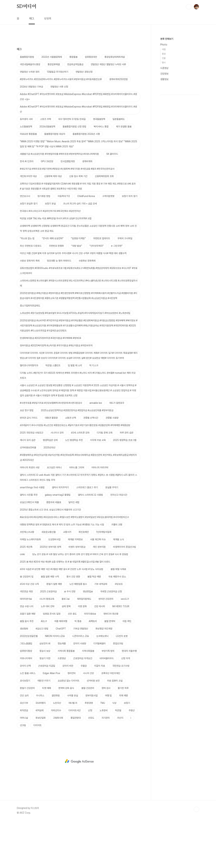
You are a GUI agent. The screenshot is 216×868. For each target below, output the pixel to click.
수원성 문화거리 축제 (30, 308)
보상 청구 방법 (27, 458)
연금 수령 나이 (27, 654)
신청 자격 (126, 706)
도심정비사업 (54, 587)
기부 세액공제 (101, 631)
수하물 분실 (73, 743)
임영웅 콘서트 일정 (52, 661)
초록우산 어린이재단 (111, 721)
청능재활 (62, 691)
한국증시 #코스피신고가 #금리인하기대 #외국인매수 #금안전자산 (50, 258)
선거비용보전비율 (28, 495)
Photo (164, 45)
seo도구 (125, 646)
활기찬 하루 (123, 735)
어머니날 (24, 765)
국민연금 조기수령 (121, 713)
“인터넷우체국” (97, 293)
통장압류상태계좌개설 (115, 104)
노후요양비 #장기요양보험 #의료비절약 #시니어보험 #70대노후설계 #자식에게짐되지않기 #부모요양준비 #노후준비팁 (75, 360)
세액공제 (39, 758)
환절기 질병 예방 (54, 631)
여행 (164, 49)
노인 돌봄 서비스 (28, 721)
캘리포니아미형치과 (29, 413)
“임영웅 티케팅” (78, 286)
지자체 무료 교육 (98, 487)
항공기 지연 (45, 706)
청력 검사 (106, 735)
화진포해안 (84, 579)
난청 (90, 758)
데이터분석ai (26, 646)
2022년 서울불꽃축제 (52, 104)
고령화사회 (58, 765)
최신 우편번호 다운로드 (31, 293)
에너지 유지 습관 (28, 487)
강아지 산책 (25, 713)
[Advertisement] (79, 65)
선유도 (91, 765)
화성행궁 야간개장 (104, 676)
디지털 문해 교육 (105, 480)
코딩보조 (119, 631)
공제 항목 (66, 654)
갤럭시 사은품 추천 (29, 542)
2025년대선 (49, 495)
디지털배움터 (100, 691)
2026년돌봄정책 (47, 174)
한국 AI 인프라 (27, 209)
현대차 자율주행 (129, 698)
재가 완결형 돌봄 (124, 174)
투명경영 (89, 750)
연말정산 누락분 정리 (30, 119)
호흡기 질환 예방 (28, 661)
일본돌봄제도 (119, 166)
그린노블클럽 (26, 691)
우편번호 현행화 (56, 293)
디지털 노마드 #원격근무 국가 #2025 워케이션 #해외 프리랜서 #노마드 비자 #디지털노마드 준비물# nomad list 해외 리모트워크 (78, 423)
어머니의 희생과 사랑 (30, 515)
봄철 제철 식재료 (118, 616)
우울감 (84, 713)
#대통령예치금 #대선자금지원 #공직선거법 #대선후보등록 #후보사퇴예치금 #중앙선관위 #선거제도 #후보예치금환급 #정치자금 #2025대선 (78, 505)
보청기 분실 (50, 251)
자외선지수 (56, 758)
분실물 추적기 (112, 535)
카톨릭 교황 (117, 572)
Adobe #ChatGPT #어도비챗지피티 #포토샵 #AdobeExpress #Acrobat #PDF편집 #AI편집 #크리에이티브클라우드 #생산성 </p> (78, 144)
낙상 (114, 750)
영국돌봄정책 (99, 166)
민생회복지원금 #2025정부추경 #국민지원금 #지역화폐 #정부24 (51, 385)
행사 (164, 63)
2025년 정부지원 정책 (50, 594)
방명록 (48, 18)
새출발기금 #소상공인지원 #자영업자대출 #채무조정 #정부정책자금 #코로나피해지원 (59, 201)
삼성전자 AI (45, 691)
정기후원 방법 (44, 243)
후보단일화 (40, 765)
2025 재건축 (26, 594)
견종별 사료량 (112, 465)
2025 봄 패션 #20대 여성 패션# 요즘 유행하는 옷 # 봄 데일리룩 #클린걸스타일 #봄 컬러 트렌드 (65, 609)
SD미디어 (27, 7)
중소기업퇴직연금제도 (30, 353)
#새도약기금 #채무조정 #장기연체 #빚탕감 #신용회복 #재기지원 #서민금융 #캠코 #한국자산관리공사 (67, 216)
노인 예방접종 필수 (78, 631)
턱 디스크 (94, 413)
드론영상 (62, 706)
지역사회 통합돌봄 (66, 698)
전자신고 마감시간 (119, 542)
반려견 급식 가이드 (29, 465)
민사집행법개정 (68, 209)
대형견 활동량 (51, 465)
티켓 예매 (47, 735)
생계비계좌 (87, 209)
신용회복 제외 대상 (53, 224)
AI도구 (44, 668)
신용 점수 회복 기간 (78, 224)
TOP (196, 857)
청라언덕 (72, 721)
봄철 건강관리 (88, 735)
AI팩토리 (93, 668)
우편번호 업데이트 (102, 286)
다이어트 (37, 773)
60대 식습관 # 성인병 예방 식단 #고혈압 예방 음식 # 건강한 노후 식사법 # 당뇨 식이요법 (62, 616)
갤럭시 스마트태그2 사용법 (90, 542)
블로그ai (66, 646)
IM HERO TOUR (121, 654)
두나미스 (40, 743)
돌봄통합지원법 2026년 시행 (86, 181)
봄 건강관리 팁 (27, 624)
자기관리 (106, 765)
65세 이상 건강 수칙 (29, 631)
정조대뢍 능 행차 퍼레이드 (59, 308)
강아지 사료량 (80, 691)
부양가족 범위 (108, 698)
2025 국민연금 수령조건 (32, 480)
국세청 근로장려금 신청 (111, 639)
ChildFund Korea (86, 243)
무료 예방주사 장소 (117, 624)
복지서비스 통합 (101, 174)
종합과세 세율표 (54, 550)
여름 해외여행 (61, 668)
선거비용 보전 (93, 728)
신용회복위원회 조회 (104, 224)
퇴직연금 (24, 758)
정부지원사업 (91, 743)
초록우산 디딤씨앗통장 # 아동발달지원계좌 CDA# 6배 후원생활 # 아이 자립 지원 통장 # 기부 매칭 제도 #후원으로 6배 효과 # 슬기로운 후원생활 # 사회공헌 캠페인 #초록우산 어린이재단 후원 (78, 233)
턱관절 (118, 758)
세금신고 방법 (42, 676)
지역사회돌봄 (88, 698)
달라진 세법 (74, 550)
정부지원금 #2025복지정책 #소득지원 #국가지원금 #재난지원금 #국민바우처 (56, 393)
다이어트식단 (75, 758)
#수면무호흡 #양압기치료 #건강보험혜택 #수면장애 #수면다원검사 (51, 450)
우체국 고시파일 (125, 286)
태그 (32, 18)
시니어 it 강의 (57, 480)
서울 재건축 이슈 (98, 587)
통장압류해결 (54, 112)
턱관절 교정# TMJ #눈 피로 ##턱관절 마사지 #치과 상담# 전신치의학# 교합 (56, 266)
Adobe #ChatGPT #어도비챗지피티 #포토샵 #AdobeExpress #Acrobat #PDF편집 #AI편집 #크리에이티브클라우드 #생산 (78, 156)
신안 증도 (72, 661)
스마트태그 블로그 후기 (87, 535)
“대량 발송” (77, 293)
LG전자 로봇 (122, 683)
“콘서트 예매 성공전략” (53, 286)
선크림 (23, 773)
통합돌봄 (73, 104)
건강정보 (164, 74)
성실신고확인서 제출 (29, 550)
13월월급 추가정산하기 (58, 119)
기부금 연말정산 (81, 676)
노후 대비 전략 (48, 654)
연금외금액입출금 (75, 112)
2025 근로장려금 (48, 639)
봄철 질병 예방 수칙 (50, 624)
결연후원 (56, 743)
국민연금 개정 (26, 639)
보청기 (127, 750)
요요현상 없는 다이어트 (69, 728)
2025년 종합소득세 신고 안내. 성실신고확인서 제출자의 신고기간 (50, 557)
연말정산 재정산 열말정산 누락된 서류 (108, 112)
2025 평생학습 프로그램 (125, 487)
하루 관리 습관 (127, 480)
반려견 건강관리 (106, 646)
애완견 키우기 (44, 728)
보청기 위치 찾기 (130, 243)
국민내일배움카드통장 (30, 112)
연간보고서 (25, 243)
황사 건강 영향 (73, 624)
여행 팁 (108, 743)
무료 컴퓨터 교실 (115, 728)
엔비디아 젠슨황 (111, 661)
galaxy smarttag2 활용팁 (58, 542)
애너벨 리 (73, 750)
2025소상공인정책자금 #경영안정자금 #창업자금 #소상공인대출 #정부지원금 (77, 458)
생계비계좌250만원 (118, 127)
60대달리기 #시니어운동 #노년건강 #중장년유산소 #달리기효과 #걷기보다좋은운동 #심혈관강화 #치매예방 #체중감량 (75, 473)
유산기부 (24, 750)
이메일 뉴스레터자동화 (30, 587)
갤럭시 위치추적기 (60, 535)
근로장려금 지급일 (47, 713)
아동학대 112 (64, 243)
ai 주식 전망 (70, 639)
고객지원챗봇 (108, 243)
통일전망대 (76, 765)
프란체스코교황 (27, 579)
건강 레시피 (100, 654)
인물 (164, 58)
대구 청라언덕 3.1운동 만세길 (72, 166)
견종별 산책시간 (91, 465)
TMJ (103, 750)
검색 (189, 7)
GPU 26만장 (47, 209)
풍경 (164, 54)
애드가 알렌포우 (117, 450)
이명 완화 (82, 654)
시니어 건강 (88, 721)
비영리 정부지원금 (77, 594)
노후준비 (104, 758)
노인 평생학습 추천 (74, 487)
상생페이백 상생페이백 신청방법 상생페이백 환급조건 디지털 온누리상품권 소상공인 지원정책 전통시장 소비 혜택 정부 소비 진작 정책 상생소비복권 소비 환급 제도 (78, 276)
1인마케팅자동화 (104, 579)
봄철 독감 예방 (94, 624)
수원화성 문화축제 (87, 308)
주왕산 (132, 758)
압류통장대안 (91, 104)
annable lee (96, 450)
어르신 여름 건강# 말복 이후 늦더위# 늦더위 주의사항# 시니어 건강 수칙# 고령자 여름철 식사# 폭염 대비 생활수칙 (73, 301)
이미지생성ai (90, 661)
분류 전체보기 (167, 39)
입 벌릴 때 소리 (75, 413)
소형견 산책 (71, 465)
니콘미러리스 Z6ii (81, 683)
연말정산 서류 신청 (59, 134)
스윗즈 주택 (46, 166)
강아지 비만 (68, 713)
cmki (22, 602)
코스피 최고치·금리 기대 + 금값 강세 (80, 251)
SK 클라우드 (112, 201)
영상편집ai (88, 639)
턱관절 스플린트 (53, 413)
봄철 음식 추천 (27, 668)
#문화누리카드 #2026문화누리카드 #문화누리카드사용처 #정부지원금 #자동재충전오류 (61, 127)
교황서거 (67, 579)
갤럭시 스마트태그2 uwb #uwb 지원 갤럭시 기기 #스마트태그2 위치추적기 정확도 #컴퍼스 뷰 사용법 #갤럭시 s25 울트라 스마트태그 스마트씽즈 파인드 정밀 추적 (78, 525)
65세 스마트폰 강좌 (80, 480)
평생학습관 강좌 (50, 487)
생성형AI (24, 676)
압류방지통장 (26, 698)
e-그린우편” (117, 293)
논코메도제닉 (102, 683)
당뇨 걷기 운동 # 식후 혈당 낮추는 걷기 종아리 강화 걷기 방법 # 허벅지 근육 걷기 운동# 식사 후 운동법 (80, 602)
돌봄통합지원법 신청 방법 (74, 174)
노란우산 (57, 750)
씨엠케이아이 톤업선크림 (125, 594)
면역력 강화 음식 (66, 735)
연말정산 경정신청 (84, 119)
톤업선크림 (118, 691)
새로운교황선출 (49, 579)
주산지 (120, 765)
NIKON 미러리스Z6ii (55, 683)
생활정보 (164, 79)
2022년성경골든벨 (29, 683)
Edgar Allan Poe (51, 721)
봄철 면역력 (110, 668)
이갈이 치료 (100, 713)
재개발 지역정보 (75, 587)
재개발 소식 (118, 587)
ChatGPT (61, 676)
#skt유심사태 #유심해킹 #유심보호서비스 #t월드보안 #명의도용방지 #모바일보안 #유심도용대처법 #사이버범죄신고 (74, 564)
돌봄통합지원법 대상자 (55, 181)
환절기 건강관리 (27, 735)
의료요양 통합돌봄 (28, 181)
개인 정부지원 (99, 594)
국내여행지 (40, 750)
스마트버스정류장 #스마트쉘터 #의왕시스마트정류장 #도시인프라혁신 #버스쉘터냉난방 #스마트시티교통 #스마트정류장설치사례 (79, 330)
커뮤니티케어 (26, 706)
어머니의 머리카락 (100, 515)
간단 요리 (24, 743)
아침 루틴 (127, 668)
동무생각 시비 (26, 166)
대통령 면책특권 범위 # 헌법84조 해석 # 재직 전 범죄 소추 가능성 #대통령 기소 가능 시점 (62, 572)
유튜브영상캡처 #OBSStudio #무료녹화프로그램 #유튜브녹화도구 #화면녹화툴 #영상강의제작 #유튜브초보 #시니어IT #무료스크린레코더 (79, 318)
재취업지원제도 (84, 646)
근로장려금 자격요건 (83, 706)
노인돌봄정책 (26, 174)
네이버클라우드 (107, 706)
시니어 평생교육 (47, 646)
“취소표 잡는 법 (27, 286)
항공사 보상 (45, 698)
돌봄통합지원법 (27, 104)
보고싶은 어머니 (54, 515)
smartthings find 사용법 (32, 535)
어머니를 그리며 (77, 515)
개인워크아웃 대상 (28, 224)
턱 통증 (78, 668)
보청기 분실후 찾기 (29, 251)
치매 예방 (124, 743)
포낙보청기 (25, 728)
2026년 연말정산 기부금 (31, 134)
